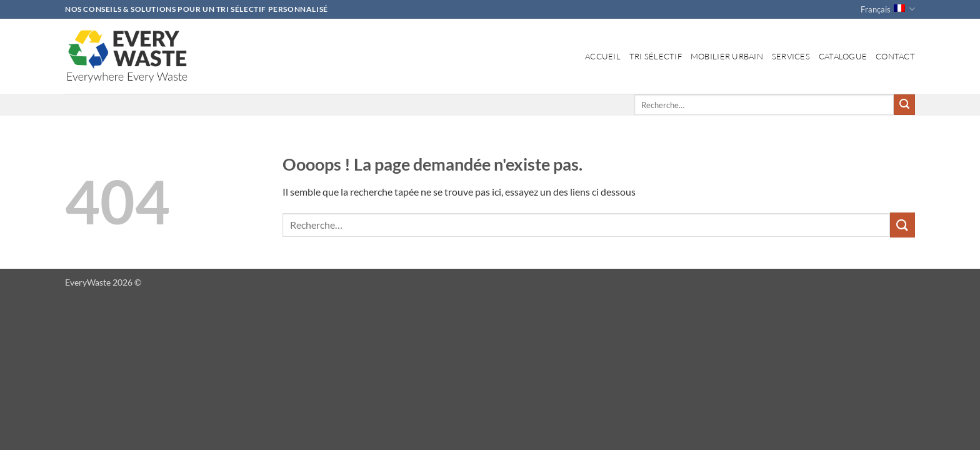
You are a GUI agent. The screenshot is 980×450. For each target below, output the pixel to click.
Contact (895, 56)
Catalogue (843, 56)
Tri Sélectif (656, 56)
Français (888, 9)
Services (791, 56)
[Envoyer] (904, 105)
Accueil (603, 56)
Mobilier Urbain (727, 56)
